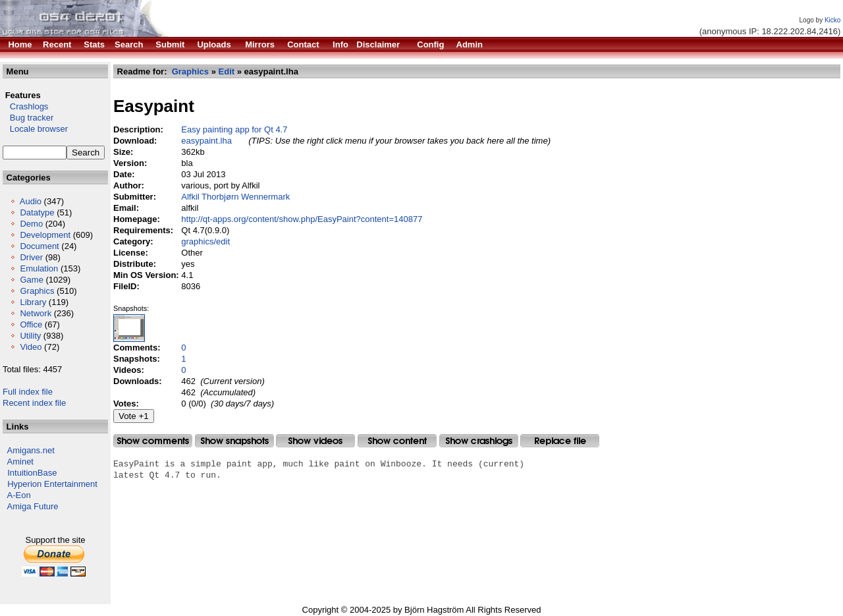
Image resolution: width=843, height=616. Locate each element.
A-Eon (19, 495)
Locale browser (35, 129)
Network (36, 313)
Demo (31, 224)
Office (31, 324)
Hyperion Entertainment (52, 484)
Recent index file (34, 403)
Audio (31, 201)
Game (31, 280)
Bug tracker (28, 118)
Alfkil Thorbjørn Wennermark (235, 197)
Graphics (37, 291)
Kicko (832, 20)
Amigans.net (31, 450)
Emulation (39, 268)
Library (33, 302)
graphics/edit (205, 241)
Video (31, 347)
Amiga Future (33, 506)
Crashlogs (25, 106)
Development (45, 235)
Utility (30, 336)
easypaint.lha (206, 141)
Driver (31, 257)
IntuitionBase (32, 473)
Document (39, 246)
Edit (227, 71)
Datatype (37, 212)
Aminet (20, 462)
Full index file (28, 392)
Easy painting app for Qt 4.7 (234, 129)
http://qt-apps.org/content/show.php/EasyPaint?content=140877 (302, 219)
